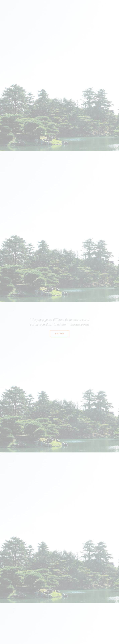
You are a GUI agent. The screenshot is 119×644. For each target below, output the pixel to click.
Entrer (59, 334)
